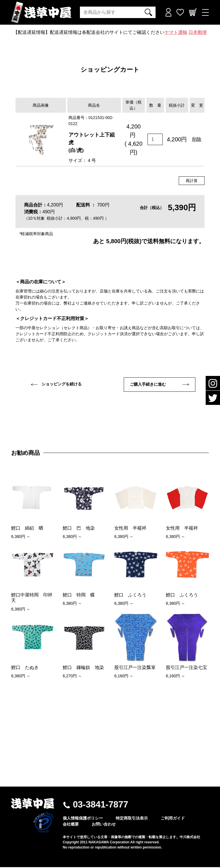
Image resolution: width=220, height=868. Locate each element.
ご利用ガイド (173, 819)
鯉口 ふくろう (130, 596)
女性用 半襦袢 (130, 529)
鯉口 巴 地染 (79, 529)
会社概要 (71, 825)
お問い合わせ (104, 825)
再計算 (192, 181)
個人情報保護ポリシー (83, 819)
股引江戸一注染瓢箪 (135, 668)
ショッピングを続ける (56, 384)
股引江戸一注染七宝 (186, 668)
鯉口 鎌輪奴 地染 (83, 668)
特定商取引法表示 (132, 819)
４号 (91, 160)
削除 (197, 139)
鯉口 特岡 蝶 (79, 596)
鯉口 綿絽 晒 (27, 529)
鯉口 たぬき (25, 668)
